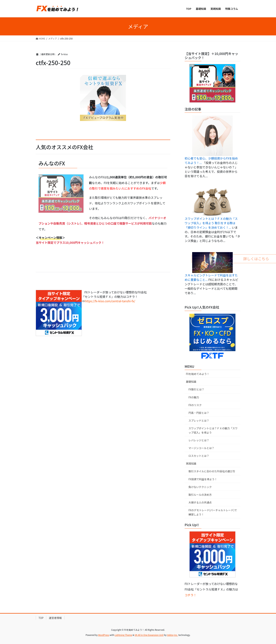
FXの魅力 (194, 397)
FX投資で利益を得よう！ (203, 479)
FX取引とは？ (196, 389)
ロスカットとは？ (199, 456)
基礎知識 (191, 382)
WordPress (104, 635)
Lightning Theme (123, 635)
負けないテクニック (200, 487)
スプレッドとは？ (199, 420)
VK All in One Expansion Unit (149, 635)
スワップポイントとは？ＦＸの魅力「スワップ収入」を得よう (213, 430)
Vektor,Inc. (172, 635)
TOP (41, 618)
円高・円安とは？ (199, 413)
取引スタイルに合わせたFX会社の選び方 (212, 471)
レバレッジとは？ (199, 440)
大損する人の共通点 (200, 502)
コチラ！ (191, 595)
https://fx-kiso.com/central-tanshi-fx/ (110, 301)
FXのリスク (195, 405)
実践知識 (191, 463)
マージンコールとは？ (201, 448)
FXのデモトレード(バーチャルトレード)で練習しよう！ (213, 512)
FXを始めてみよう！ (198, 374)
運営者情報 (55, 618)
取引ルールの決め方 (200, 495)
